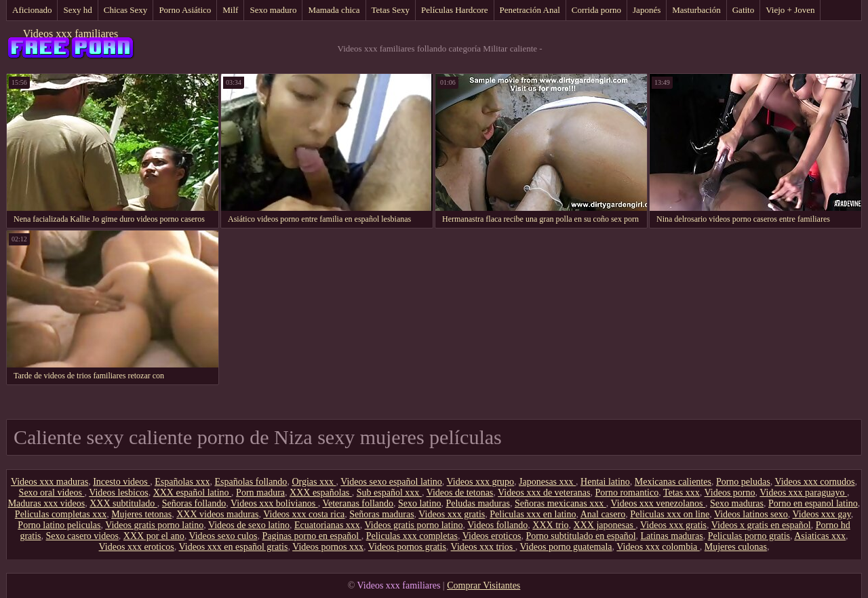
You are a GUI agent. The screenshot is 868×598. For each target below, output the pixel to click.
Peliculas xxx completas (412, 536)
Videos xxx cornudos (814, 482)
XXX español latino (192, 493)
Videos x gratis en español (761, 525)
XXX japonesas (605, 525)
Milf (230, 10)
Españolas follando (251, 482)
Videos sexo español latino (391, 482)
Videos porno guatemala (566, 547)
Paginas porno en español (311, 536)
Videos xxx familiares (71, 34)
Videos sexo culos (223, 536)
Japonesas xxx (547, 482)
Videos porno (730, 493)
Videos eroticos (492, 536)
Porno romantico (627, 493)
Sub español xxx (389, 493)
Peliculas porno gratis (749, 536)
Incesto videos (121, 482)
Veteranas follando (358, 503)
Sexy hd (77, 10)
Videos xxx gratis (452, 514)
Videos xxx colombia (658, 547)
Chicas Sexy (126, 10)
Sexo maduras (737, 503)
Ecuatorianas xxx (327, 525)
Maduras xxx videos (47, 503)
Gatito (744, 10)
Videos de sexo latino (249, 525)
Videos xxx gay (822, 514)
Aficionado (32, 10)
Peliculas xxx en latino (533, 514)
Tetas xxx (682, 493)
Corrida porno (596, 10)
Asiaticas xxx (820, 536)
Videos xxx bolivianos (274, 503)
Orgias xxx (314, 482)
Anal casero (603, 514)
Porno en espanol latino (813, 503)
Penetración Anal (530, 10)
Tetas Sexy (391, 10)
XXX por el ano (154, 536)
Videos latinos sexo (751, 514)
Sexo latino (419, 503)
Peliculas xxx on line (670, 514)
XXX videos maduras (217, 514)
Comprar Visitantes (484, 585)
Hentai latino (605, 482)
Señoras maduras (381, 514)
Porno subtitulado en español (580, 536)
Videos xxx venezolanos (658, 503)
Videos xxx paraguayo (803, 493)
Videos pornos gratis (407, 547)
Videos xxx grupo (480, 482)
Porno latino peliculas (59, 525)
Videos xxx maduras (50, 482)
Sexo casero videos (82, 536)
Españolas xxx (182, 482)
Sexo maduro (273, 10)
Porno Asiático (185, 10)
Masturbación (696, 10)
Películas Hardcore (455, 10)
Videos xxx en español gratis (233, 547)
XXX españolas (321, 493)
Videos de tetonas (460, 493)
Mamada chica (334, 10)
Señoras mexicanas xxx (560, 503)
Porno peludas (743, 482)
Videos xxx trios (483, 547)
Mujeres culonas (736, 547)
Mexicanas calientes (673, 482)
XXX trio (550, 525)
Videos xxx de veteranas (544, 493)
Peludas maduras (477, 503)
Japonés (647, 10)
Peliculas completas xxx (61, 514)
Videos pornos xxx (328, 547)
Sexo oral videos (52, 493)
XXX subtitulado (123, 503)
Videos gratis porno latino (154, 525)
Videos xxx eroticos (137, 547)
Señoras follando (194, 503)
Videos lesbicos (118, 493)
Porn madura (260, 493)
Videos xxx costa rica (304, 514)
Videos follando (497, 525)
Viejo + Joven (790, 10)
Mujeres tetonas (141, 514)
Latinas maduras (672, 536)
